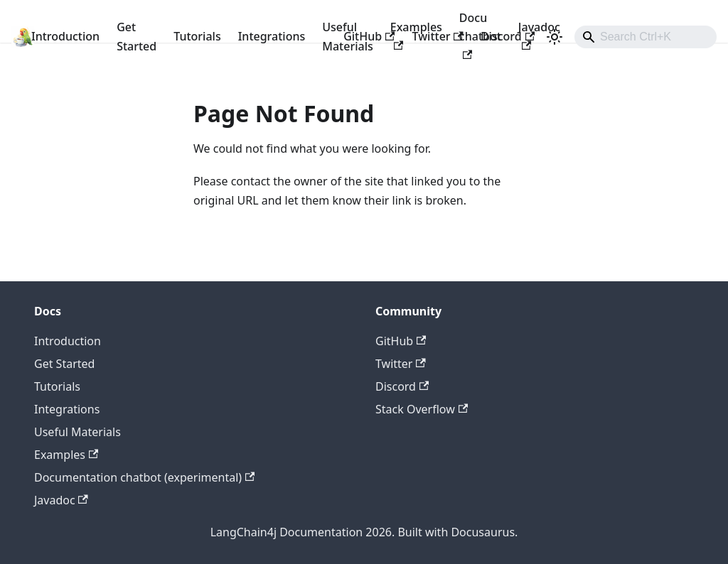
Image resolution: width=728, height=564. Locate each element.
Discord (508, 36)
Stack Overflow (422, 409)
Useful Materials (77, 432)
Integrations (272, 36)
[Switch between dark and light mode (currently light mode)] (555, 37)
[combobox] (646, 37)
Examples (66, 455)
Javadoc (61, 500)
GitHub (369, 36)
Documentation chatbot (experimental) (144, 477)
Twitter (437, 36)
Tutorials (197, 36)
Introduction (65, 36)
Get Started (136, 36)
